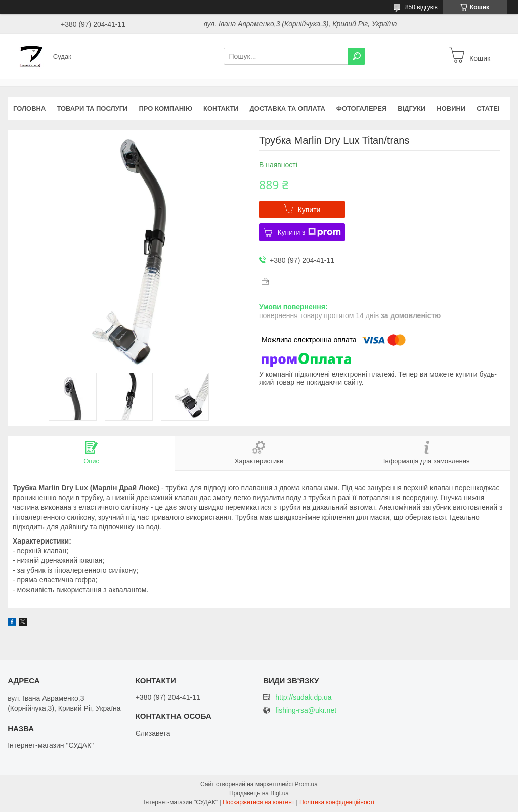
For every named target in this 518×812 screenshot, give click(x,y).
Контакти (221, 108)
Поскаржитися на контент (258, 802)
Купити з (309, 232)
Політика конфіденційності (337, 802)
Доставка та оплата (288, 108)
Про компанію (165, 108)
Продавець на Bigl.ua (259, 793)
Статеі (488, 108)
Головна (29, 108)
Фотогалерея (362, 108)
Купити (309, 210)
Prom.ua (306, 784)
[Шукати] (357, 56)
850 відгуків (421, 7)
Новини (451, 108)
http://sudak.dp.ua (303, 697)
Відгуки (412, 108)
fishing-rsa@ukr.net (306, 711)
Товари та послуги (92, 108)
